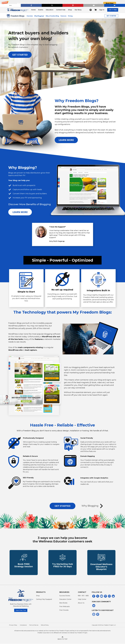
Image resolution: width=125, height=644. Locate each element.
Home (33, 10)
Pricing (70, 16)
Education (50, 10)
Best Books (63, 603)
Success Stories (65, 596)
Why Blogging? (39, 16)
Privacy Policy (13, 625)
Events (41, 10)
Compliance (23, 625)
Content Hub (61, 10)
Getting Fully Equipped (44, 599)
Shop (70, 10)
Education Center (65, 599)
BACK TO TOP (62, 638)
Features (63, 16)
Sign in (102, 10)
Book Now (110, 3)
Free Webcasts (65, 607)
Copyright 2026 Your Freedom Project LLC (104, 625)
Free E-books (64, 610)
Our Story (78, 10)
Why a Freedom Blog (52, 16)
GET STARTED (111, 16)
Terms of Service (34, 625)
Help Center (82, 599)
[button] (62, 3)
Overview (30, 16)
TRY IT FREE (113, 10)
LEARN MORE (66, 140)
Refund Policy (45, 625)
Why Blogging (93, 506)
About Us (81, 603)
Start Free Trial (21, 610)
